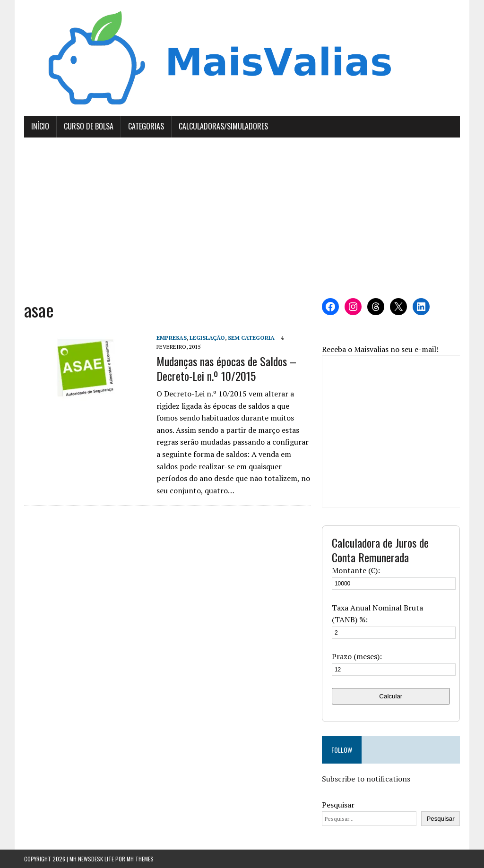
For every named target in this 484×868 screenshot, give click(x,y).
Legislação (207, 338)
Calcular (391, 696)
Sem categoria (251, 338)
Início (40, 126)
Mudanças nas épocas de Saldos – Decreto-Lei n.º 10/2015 (226, 368)
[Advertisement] (242, 218)
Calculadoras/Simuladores (223, 126)
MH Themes (140, 859)
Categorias (146, 126)
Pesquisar (338, 805)
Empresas (172, 338)
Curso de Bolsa (89, 126)
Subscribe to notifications (366, 779)
